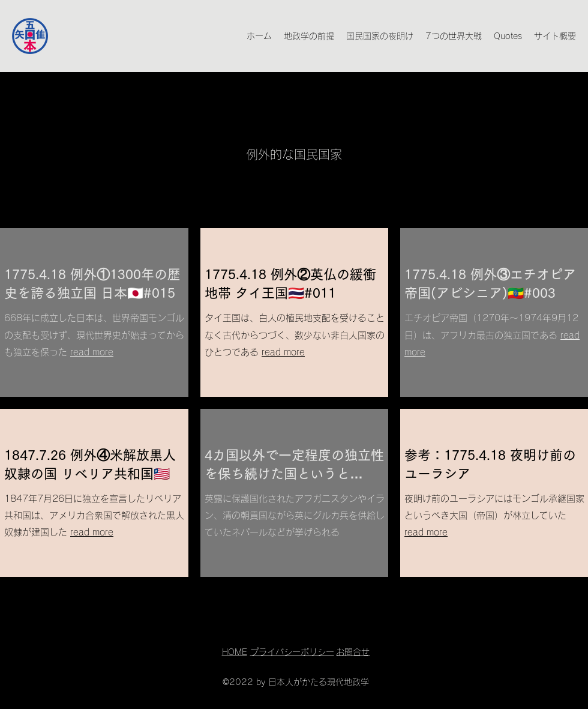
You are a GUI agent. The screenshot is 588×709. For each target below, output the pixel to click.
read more (92, 352)
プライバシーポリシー (292, 652)
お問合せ (353, 652)
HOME (235, 652)
